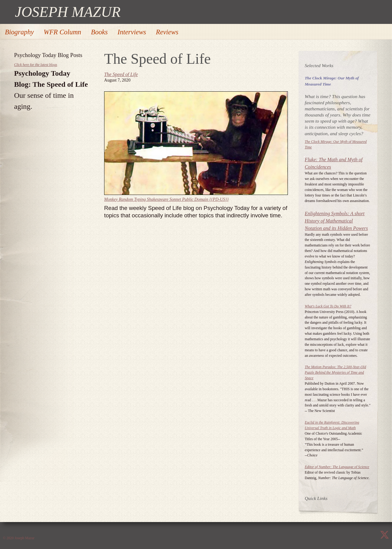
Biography (19, 32)
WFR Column (63, 32)
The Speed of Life (121, 74)
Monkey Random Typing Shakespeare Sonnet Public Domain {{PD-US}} (166, 199)
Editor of (337, 467)
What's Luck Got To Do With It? (328, 306)
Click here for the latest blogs (36, 65)
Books (99, 32)
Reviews (167, 32)
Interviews (132, 32)
